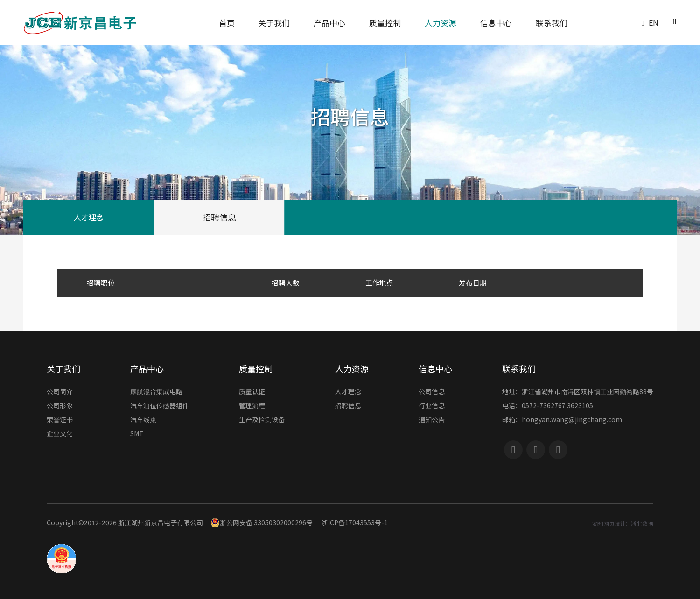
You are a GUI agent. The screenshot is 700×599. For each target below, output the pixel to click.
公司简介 (60, 392)
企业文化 (60, 434)
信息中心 (435, 369)
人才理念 (89, 217)
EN (654, 22)
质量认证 (252, 392)
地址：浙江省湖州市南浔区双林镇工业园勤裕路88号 (578, 392)
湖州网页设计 (609, 523)
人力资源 (352, 369)
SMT (137, 434)
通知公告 (432, 420)
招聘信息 (219, 217)
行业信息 (432, 406)
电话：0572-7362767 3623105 (548, 406)
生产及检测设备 (262, 420)
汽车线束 (143, 420)
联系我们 (519, 369)
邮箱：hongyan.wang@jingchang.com (562, 420)
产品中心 (147, 369)
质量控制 (256, 369)
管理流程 (252, 406)
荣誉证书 (60, 420)
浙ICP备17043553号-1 (355, 522)
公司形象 (60, 406)
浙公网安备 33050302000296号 (262, 522)
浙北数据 (642, 523)
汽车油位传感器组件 (160, 406)
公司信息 (432, 392)
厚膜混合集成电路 (156, 392)
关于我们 (63, 369)
